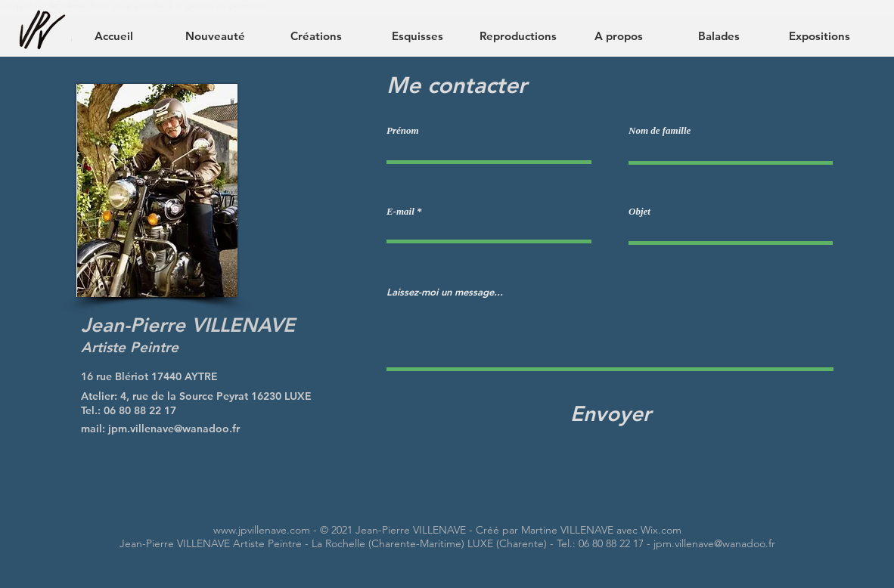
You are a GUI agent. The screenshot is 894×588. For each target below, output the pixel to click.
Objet (639, 211)
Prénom (403, 130)
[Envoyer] (610, 414)
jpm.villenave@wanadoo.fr (174, 429)
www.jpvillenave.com (262, 530)
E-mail (400, 211)
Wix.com (661, 530)
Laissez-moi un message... (445, 292)
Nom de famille (660, 130)
